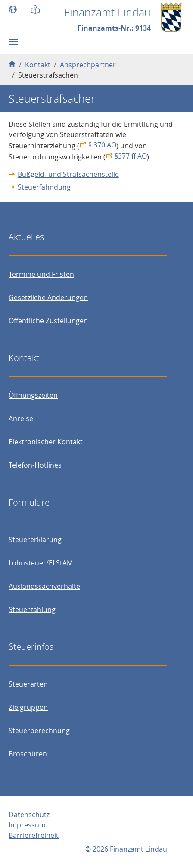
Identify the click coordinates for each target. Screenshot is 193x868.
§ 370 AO (102, 145)
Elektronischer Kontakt (46, 442)
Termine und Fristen (41, 274)
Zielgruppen (28, 707)
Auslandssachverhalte (44, 586)
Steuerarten (28, 684)
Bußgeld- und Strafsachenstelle (68, 174)
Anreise (21, 418)
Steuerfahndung (44, 187)
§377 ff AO (131, 156)
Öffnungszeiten (33, 395)
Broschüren (28, 754)
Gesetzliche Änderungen (48, 297)
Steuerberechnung (39, 731)
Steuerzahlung (32, 609)
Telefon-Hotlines (35, 465)
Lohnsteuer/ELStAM (41, 563)
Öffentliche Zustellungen (48, 321)
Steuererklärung (35, 540)
